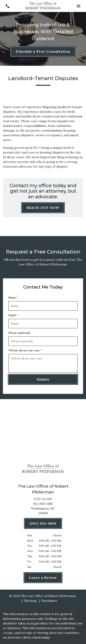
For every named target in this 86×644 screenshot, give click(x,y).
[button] (78, 6)
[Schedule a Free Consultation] (43, 51)
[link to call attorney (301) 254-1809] (8, 6)
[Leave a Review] (43, 578)
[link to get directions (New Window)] (43, 507)
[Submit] (43, 379)
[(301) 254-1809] (43, 523)
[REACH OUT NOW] (43, 208)
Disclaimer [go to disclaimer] (49, 601)
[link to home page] (43, 6)
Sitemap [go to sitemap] (30, 601)
